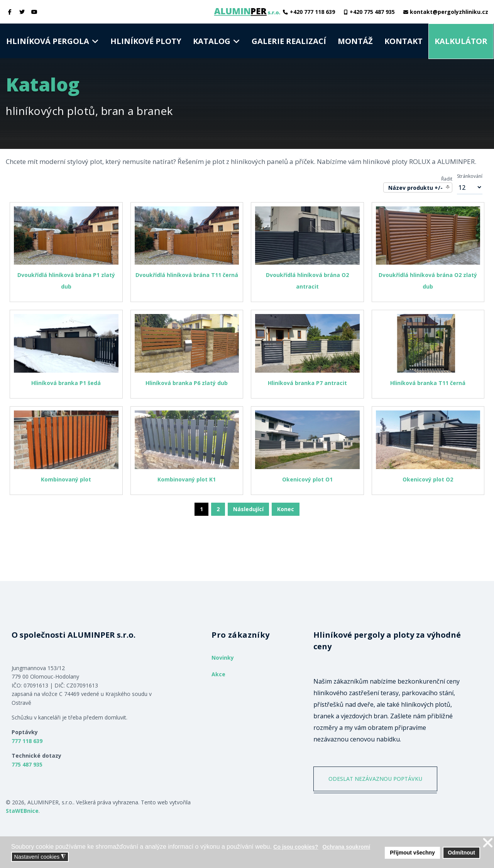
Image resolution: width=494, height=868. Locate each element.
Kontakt (403, 41)
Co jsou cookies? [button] (296, 847)
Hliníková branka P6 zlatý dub (187, 383)
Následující (248, 509)
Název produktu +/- (415, 188)
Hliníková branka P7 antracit (307, 383)
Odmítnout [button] (461, 853)
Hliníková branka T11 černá (428, 383)
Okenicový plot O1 (307, 479)
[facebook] (10, 12)
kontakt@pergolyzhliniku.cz (449, 12)
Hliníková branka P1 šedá (66, 383)
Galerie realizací (289, 41)
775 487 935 (27, 764)
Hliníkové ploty (146, 41)
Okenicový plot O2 (428, 479)
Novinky (223, 658)
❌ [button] (488, 843)
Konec (286, 509)
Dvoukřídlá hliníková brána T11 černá (187, 275)
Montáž (355, 41)
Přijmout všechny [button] (412, 853)
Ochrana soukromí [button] (347, 847)
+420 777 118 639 (312, 12)
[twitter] (22, 12)
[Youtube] (34, 12)
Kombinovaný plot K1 (187, 479)
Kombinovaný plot (66, 479)
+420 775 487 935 (372, 12)
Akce (218, 674)
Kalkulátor (461, 41)
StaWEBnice (22, 811)
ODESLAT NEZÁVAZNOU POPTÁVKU (375, 779)
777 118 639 (27, 741)
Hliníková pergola (48, 41)
